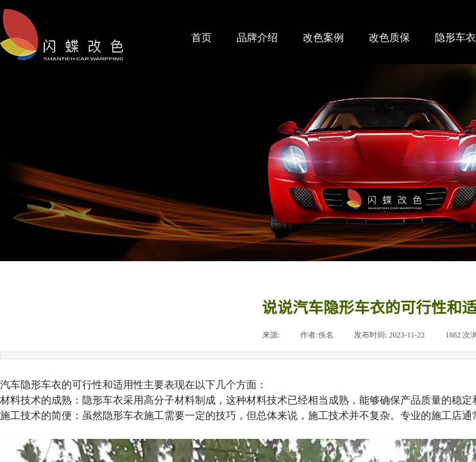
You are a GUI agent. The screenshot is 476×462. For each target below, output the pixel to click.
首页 (201, 38)
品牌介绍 (257, 38)
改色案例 (323, 38)
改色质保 (389, 38)
